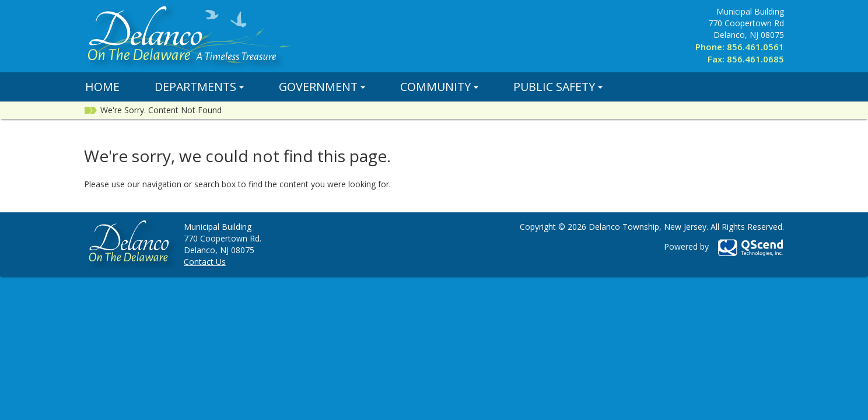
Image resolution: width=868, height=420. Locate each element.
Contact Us (205, 262)
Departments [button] (199, 87)
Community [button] (439, 87)
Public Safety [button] (558, 87)
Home (102, 87)
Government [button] (322, 87)
